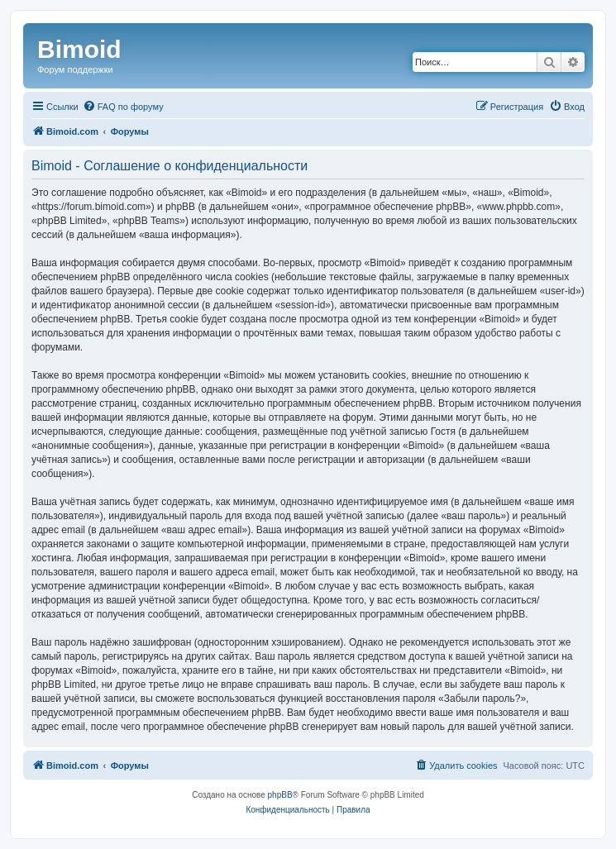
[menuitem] (123, 107)
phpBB (280, 795)
